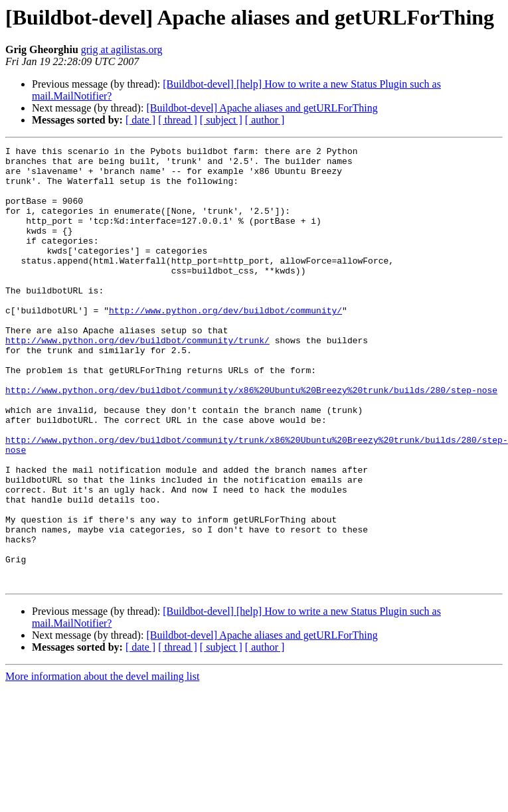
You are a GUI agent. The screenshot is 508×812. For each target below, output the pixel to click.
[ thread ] (178, 120)
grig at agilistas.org (122, 49)
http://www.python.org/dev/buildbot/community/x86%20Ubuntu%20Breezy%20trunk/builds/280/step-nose (251, 440)
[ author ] (265, 120)
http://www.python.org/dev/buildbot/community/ (225, 344)
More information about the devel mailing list (102, 764)
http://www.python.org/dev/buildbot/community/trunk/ (137, 380)
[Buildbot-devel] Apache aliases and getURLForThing (262, 108)
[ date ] (140, 120)
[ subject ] (221, 120)
